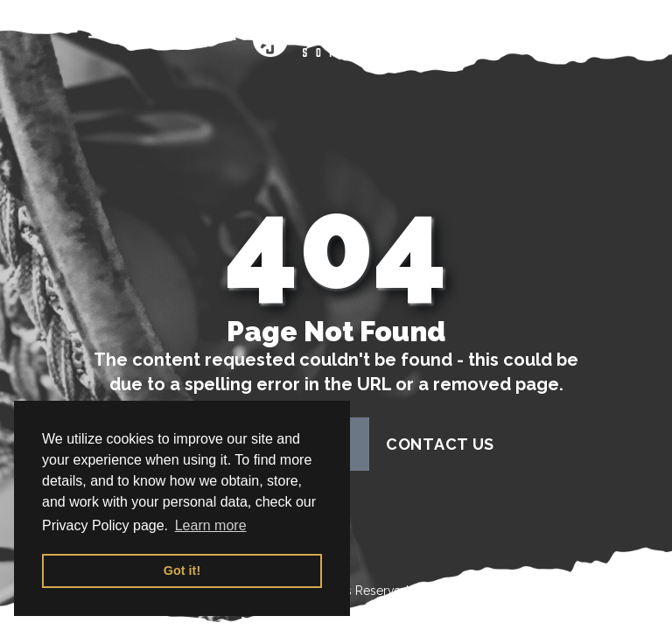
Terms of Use (450, 591)
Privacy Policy (555, 591)
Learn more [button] (211, 525)
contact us (440, 444)
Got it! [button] (182, 570)
